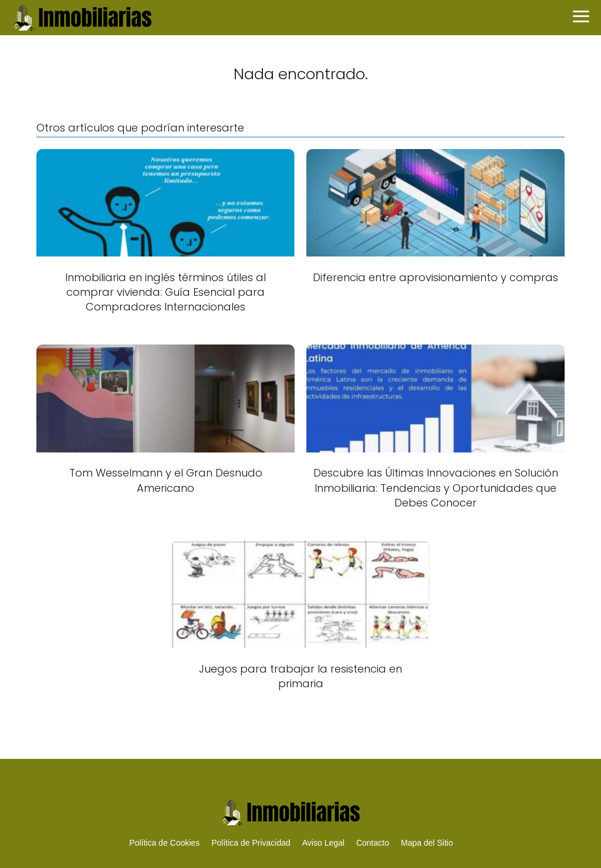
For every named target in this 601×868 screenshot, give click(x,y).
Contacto (373, 843)
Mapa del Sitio (427, 843)
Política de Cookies (164, 843)
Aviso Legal (323, 843)
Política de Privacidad (251, 843)
